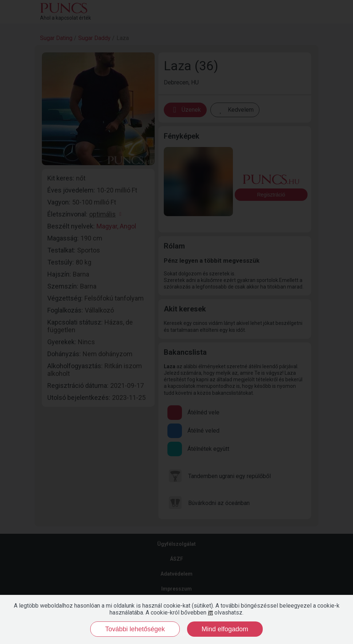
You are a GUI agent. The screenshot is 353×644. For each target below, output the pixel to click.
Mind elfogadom (225, 629)
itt (210, 613)
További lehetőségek (135, 629)
